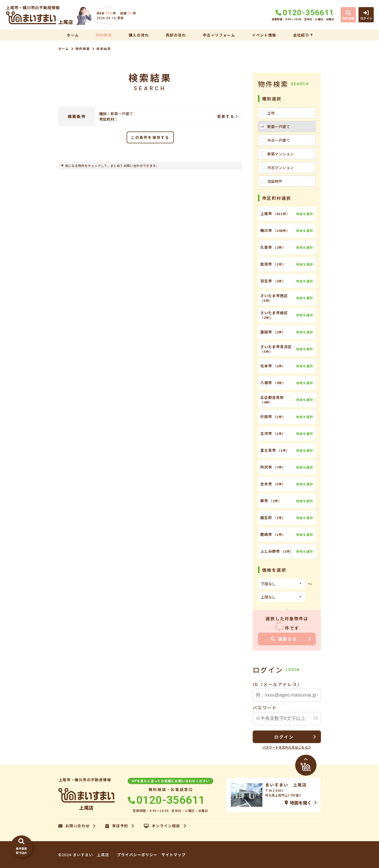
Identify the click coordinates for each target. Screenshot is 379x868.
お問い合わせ (74, 826)
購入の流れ (139, 35)
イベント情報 (264, 35)
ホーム (73, 35)
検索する (284, 639)
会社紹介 (301, 35)
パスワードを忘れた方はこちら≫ (287, 747)
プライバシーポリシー (137, 855)
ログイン (284, 737)
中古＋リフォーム (219, 35)
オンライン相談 (162, 826)
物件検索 (104, 35)
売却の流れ (176, 35)
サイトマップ (174, 855)
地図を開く (298, 803)
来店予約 (117, 826)
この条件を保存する (150, 137)
